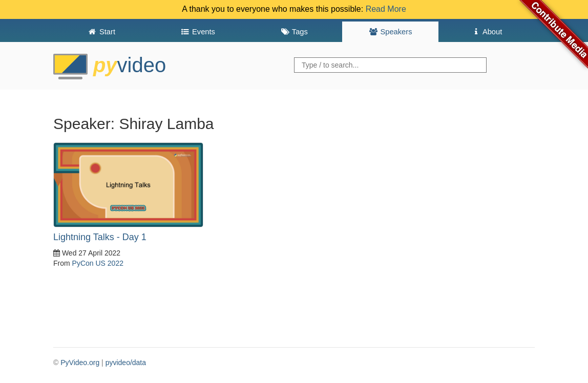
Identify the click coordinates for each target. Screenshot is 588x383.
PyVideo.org (80, 363)
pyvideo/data (126, 363)
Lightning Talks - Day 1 (100, 237)
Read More (386, 9)
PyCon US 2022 (98, 263)
